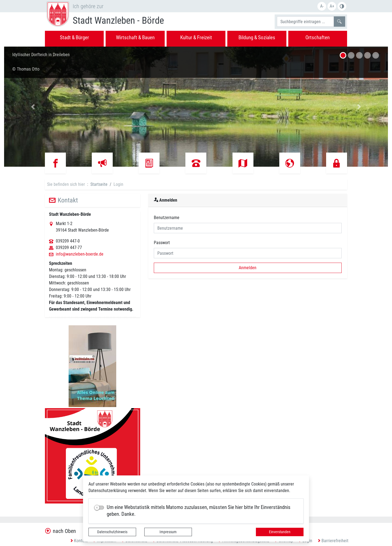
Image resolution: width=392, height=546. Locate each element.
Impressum (168, 532)
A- (322, 6)
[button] (33, 107)
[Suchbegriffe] (305, 22)
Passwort (162, 243)
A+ (332, 6)
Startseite (99, 184)
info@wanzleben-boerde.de (80, 254)
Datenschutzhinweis (112, 532)
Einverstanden (280, 532)
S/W (342, 6)
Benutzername (167, 218)
